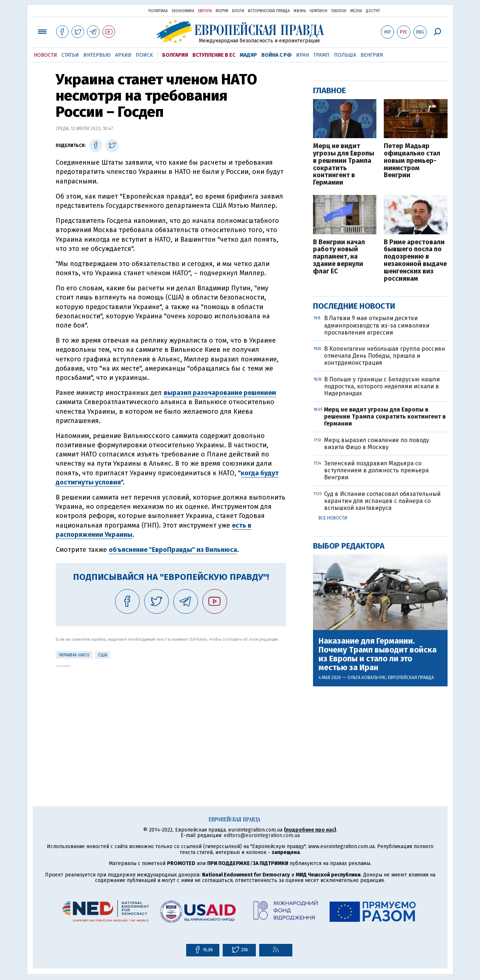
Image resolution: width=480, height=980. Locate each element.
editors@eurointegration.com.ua (262, 835)
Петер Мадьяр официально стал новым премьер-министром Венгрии (412, 161)
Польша (345, 55)
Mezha (356, 11)
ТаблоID (339, 11)
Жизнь (300, 11)
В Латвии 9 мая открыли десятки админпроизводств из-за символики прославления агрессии (377, 325)
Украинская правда (121, 10)
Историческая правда (269, 11)
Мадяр (248, 55)
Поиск (144, 55)
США (103, 655)
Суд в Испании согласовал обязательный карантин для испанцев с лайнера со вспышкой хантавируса (382, 501)
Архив (123, 55)
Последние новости (354, 306)
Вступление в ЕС (214, 55)
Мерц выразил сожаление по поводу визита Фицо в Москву (377, 444)
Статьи (70, 55)
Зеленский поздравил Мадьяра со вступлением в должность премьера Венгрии (376, 470)
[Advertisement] (171, 720)
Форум (222, 11)
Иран (302, 55)
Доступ (373, 11)
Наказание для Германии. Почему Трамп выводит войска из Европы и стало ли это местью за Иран (378, 654)
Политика (158, 11)
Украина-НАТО (74, 655)
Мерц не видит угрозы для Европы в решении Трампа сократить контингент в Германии (344, 164)
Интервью (97, 55)
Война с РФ (276, 55)
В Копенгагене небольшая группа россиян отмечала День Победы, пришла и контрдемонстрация (385, 356)
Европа (205, 11)
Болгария (175, 55)
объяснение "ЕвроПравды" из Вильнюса (173, 550)
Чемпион (319, 11)
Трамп (321, 55)
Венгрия (372, 55)
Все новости (333, 518)
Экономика (183, 11)
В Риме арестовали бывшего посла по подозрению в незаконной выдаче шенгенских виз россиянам (415, 261)
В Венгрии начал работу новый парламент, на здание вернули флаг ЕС (339, 257)
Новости (46, 55)
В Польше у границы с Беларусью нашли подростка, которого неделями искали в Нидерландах (382, 386)
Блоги (238, 11)
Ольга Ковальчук (366, 678)
